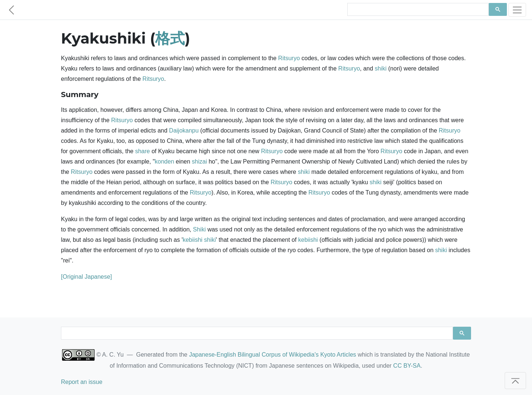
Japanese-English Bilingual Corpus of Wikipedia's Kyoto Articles (273, 355)
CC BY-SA (407, 366)
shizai (199, 162)
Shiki (199, 229)
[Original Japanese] (86, 277)
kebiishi (192, 240)
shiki (381, 68)
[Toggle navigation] (517, 10)
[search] (417, 10)
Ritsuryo (289, 58)
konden (165, 162)
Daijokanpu (184, 130)
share (143, 151)
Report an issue (82, 382)
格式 (170, 38)
